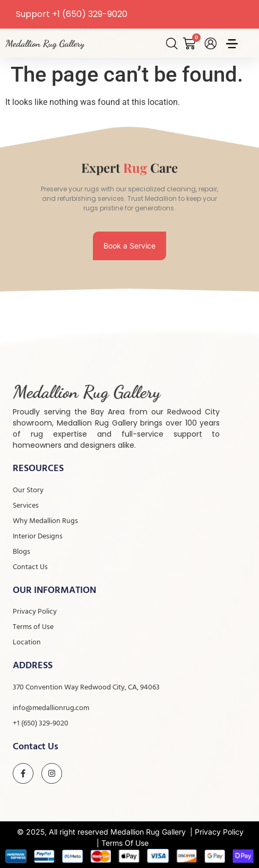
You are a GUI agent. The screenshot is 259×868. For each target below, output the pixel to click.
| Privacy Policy (217, 832)
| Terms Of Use (123, 843)
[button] (232, 45)
